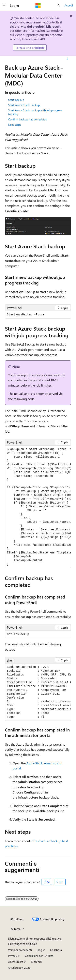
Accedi (69, 5)
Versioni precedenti (20, 950)
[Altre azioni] (68, 59)
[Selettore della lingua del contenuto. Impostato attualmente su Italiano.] (17, 919)
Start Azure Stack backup (24, 105)
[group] (38, 507)
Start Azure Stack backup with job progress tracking (35, 112)
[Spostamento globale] (4, 5)
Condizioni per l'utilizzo (39, 956)
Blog (39, 950)
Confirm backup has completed (28, 119)
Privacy (13, 956)
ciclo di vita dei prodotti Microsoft (35, 26)
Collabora (56, 950)
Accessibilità (16, 962)
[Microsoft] (38, 5)
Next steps (15, 125)
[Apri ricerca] (59, 5)
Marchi (35, 962)
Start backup (16, 100)
